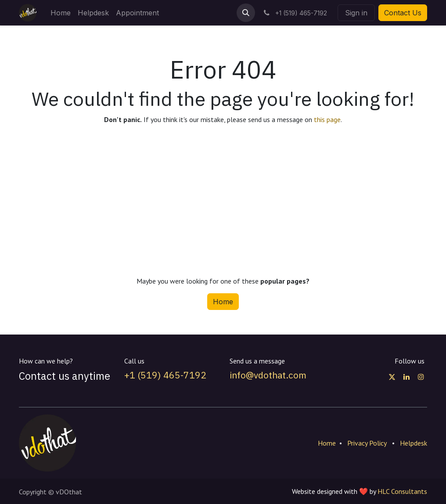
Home (223, 302)
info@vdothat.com (268, 375)
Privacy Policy (367, 443)
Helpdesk (414, 443)
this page (327, 119)
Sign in (356, 13)
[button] (246, 13)
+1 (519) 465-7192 (165, 375)
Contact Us (403, 13)
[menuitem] (61, 13)
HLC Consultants (402, 491)
